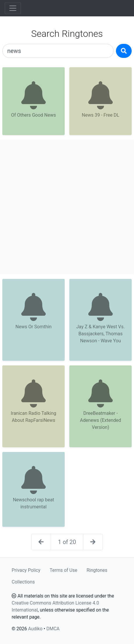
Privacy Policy (26, 570)
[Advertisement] (67, 207)
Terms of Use (64, 570)
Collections (23, 582)
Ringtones (97, 570)
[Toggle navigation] (13, 8)
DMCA (53, 629)
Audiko (35, 629)
